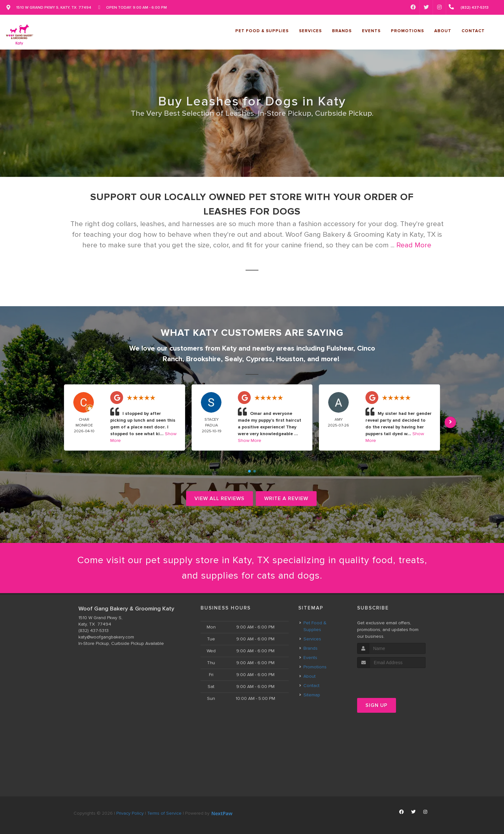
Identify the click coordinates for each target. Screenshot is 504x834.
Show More (250, 440)
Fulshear (340, 348)
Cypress (259, 359)
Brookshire (203, 359)
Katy (229, 348)
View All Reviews (220, 499)
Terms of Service (164, 813)
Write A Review (286, 499)
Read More (414, 245)
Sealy (233, 359)
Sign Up (377, 705)
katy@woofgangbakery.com (106, 637)
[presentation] (391, 680)
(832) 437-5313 (94, 631)
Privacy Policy (130, 813)
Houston (290, 359)
